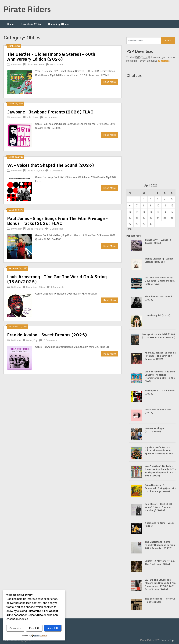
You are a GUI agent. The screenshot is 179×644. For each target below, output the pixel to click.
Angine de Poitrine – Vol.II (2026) (160, 524)
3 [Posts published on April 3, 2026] (158, 199)
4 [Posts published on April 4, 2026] (165, 199)
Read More (110, 82)
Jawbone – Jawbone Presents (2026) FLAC (50, 112)
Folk (29, 117)
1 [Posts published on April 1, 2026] (144, 199)
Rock (42, 65)
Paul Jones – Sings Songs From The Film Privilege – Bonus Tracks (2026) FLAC (57, 221)
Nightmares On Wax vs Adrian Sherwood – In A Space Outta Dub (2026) (159, 450)
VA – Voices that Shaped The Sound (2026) (51, 165)
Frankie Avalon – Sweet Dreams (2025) (47, 335)
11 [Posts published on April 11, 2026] (165, 206)
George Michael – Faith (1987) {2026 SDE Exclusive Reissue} (159, 336)
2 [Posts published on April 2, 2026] (151, 199)
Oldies (30, 65)
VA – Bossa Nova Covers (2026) (158, 411)
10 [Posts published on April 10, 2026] (158, 206)
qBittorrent (163, 61)
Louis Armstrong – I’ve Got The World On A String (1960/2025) (57, 279)
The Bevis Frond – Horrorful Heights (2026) (160, 600)
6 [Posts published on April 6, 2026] (130, 206)
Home (10, 24)
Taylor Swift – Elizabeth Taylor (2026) (158, 241)
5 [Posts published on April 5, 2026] (172, 199)
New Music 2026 (31, 24)
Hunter (18, 287)
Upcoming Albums (59, 24)
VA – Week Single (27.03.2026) (154, 430)
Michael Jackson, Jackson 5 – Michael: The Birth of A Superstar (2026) (160, 356)
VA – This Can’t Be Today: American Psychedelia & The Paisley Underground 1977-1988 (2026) (161, 471)
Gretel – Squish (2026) (157, 315)
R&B (36, 171)
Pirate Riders (27, 9)
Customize (15, 628)
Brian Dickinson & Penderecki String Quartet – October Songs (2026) (160, 488)
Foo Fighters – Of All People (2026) (160, 392)
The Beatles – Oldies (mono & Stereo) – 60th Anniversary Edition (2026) (51, 56)
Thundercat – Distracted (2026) (158, 298)
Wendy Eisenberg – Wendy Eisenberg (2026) (159, 260)
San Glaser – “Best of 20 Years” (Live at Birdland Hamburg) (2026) (158, 507)
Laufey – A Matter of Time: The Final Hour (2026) (160, 562)
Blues (29, 287)
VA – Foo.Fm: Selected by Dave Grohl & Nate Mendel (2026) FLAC (160, 281)
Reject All (34, 628)
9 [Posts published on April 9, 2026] (151, 206)
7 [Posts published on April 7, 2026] (137, 206)
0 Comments (57, 65)
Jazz (35, 287)
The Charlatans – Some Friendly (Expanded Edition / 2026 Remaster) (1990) (161, 545)
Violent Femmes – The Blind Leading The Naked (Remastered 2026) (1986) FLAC (160, 376)
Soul (41, 171)
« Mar (129, 229)
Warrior (18, 65)
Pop (36, 65)
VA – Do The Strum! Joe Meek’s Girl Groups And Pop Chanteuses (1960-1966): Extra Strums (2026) (160, 584)
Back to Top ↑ (168, 640)
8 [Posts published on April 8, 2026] (144, 206)
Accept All (53, 628)
